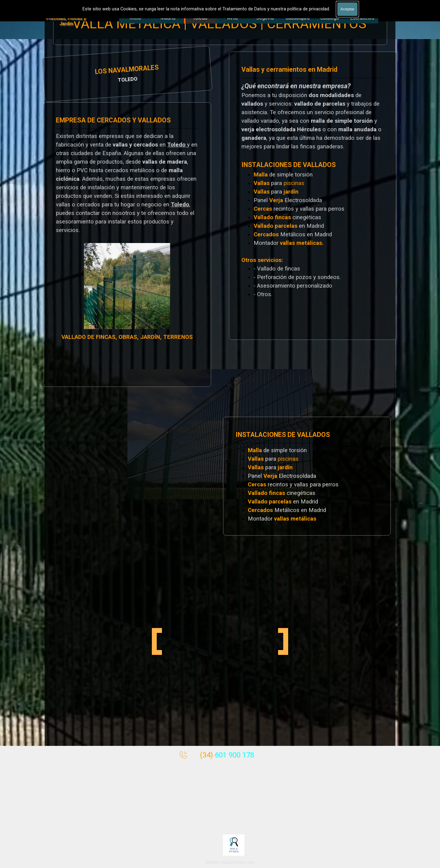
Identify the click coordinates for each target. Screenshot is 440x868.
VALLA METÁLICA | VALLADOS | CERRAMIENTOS (220, 24)
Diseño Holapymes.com (230, 862)
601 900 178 (235, 755)
